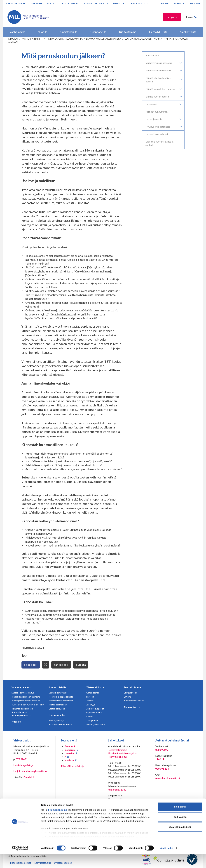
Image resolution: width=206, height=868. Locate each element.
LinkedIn (69, 753)
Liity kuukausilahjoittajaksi (122, 753)
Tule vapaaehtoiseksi (134, 701)
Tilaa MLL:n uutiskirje (72, 766)
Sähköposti (61, 665)
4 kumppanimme (57, 824)
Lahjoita (172, 17)
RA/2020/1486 (116, 812)
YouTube (69, 760)
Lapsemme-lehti (94, 713)
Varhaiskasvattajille (58, 693)
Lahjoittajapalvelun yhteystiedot (30, 771)
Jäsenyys (91, 705)
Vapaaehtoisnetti (43, 3)
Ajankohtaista (132, 707)
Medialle (119, 3)
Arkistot (90, 701)
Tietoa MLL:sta (95, 687)
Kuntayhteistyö (57, 720)
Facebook (31, 665)
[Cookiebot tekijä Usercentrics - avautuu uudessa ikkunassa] (20, 862)
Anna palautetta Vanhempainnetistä (21, 714)
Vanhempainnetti (32, 39)
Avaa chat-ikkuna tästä (167, 778)
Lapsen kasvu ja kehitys (23, 693)
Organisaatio (93, 693)
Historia (90, 697)
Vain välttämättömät (180, 841)
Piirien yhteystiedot (96, 724)
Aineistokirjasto (96, 3)
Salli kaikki (180, 821)
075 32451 (22, 759)
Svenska (179, 3)
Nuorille (16, 722)
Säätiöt (90, 717)
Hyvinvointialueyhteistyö (61, 724)
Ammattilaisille (58, 687)
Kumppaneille (57, 715)
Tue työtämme (132, 687)
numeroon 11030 (117, 790)
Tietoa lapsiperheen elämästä (64, 39)
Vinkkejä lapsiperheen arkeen (26, 701)
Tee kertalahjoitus (118, 750)
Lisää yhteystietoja (23, 765)
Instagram (70, 750)
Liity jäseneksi (130, 693)
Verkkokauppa (16, 3)
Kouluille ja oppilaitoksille (61, 697)
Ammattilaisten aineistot (61, 701)
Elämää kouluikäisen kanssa (104, 39)
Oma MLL (29, 777)
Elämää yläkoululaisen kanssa (143, 39)
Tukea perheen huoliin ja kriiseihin (28, 705)
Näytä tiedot (166, 862)
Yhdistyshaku (70, 3)
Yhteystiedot (139, 3)
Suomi (165, 3)
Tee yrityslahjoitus (118, 757)
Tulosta (81, 665)
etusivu (13, 39)
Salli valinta (180, 831)
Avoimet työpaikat (95, 709)
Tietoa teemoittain (58, 705)
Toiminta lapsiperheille (22, 709)
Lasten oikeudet (57, 709)
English (195, 3)
